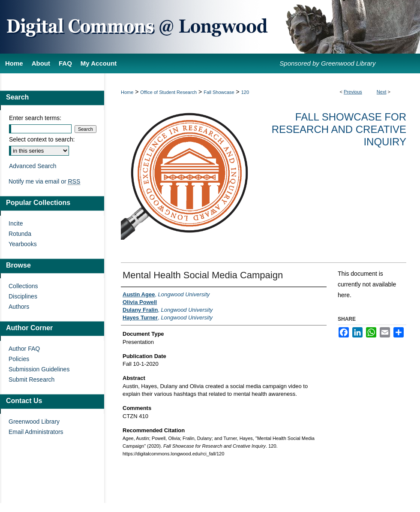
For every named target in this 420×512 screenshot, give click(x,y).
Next (382, 92)
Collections (23, 286)
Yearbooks (23, 244)
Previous (353, 92)
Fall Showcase (219, 92)
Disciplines (23, 296)
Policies (19, 359)
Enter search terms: (35, 118)
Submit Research (31, 379)
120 (245, 92)
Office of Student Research (168, 92)
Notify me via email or (44, 181)
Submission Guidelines (39, 369)
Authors (19, 307)
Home (127, 92)
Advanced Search (33, 166)
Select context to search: (42, 139)
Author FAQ (24, 349)
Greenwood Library (34, 422)
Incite (16, 223)
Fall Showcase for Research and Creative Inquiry (339, 129)
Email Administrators (36, 432)
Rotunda (20, 234)
